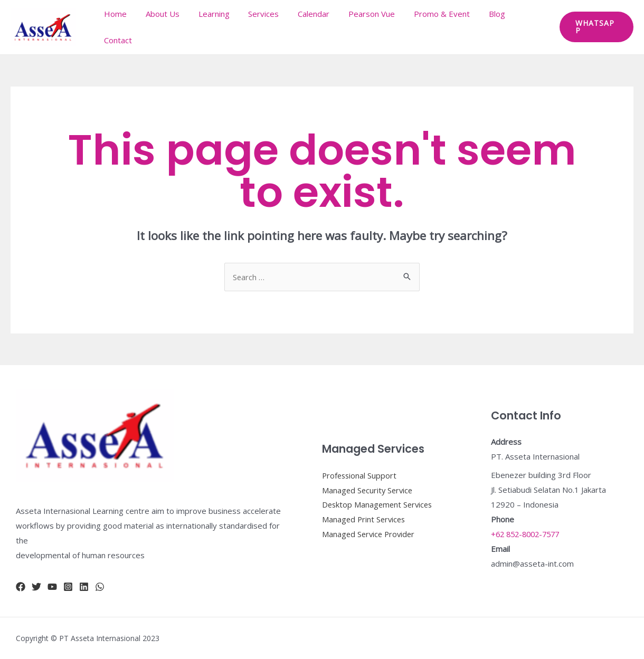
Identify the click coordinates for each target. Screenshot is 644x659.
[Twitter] (36, 587)
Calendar (313, 27)
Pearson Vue (368, 27)
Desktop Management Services (379, 504)
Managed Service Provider (370, 534)
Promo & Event (435, 27)
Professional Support (360, 475)
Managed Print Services (365, 519)
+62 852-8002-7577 (528, 534)
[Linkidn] (84, 587)
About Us (171, 27)
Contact (525, 27)
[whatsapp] (100, 587)
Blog (487, 27)
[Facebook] (21, 587)
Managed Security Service (369, 490)
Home (127, 27)
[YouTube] (52, 587)
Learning (219, 27)
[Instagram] (68, 587)
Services (266, 27)
